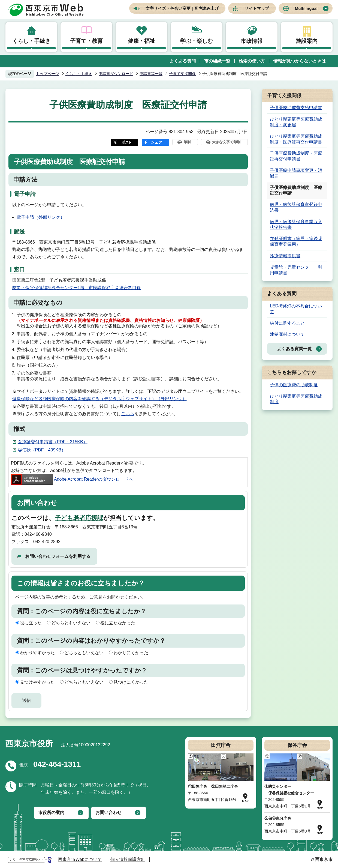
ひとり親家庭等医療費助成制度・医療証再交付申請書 (296, 139)
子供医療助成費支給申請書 (296, 108)
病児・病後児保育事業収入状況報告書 (296, 225)
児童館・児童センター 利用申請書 (296, 270)
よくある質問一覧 (294, 349)
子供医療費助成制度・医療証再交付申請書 (296, 156)
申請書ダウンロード (116, 74)
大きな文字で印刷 (226, 142)
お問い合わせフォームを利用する (58, 556)
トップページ (47, 74)
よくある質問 (183, 61)
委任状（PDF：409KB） (42, 450)
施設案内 (307, 41)
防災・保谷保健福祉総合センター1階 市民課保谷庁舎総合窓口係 (77, 288)
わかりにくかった (131, 653)
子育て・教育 (86, 41)
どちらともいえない (71, 623)
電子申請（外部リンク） (41, 217)
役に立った (31, 623)
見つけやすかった (37, 682)
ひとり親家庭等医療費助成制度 (296, 399)
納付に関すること (287, 323)
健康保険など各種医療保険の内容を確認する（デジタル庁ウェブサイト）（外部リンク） (99, 399)
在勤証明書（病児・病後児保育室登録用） (296, 241)
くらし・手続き (31, 41)
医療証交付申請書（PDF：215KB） (53, 442)
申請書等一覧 (151, 74)
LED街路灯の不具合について (296, 309)
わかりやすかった (37, 653)
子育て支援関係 (182, 74)
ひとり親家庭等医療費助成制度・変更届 (296, 122)
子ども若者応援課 (79, 518)
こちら (128, 414)
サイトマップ (257, 8)
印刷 (187, 142)
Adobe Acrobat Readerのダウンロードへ (72, 479)
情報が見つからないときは (300, 61)
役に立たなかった (118, 623)
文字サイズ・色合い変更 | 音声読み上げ (182, 8)
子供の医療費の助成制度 (294, 385)
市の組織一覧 (217, 61)
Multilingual (306, 8)
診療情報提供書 (285, 256)
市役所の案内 (51, 812)
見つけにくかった (131, 682)
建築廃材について (287, 334)
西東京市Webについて (80, 859)
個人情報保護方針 (128, 859)
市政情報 (252, 41)
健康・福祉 (141, 41)
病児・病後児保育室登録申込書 (296, 207)
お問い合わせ (108, 812)
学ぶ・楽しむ (197, 41)
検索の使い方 (252, 61)
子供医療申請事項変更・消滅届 (296, 173)
